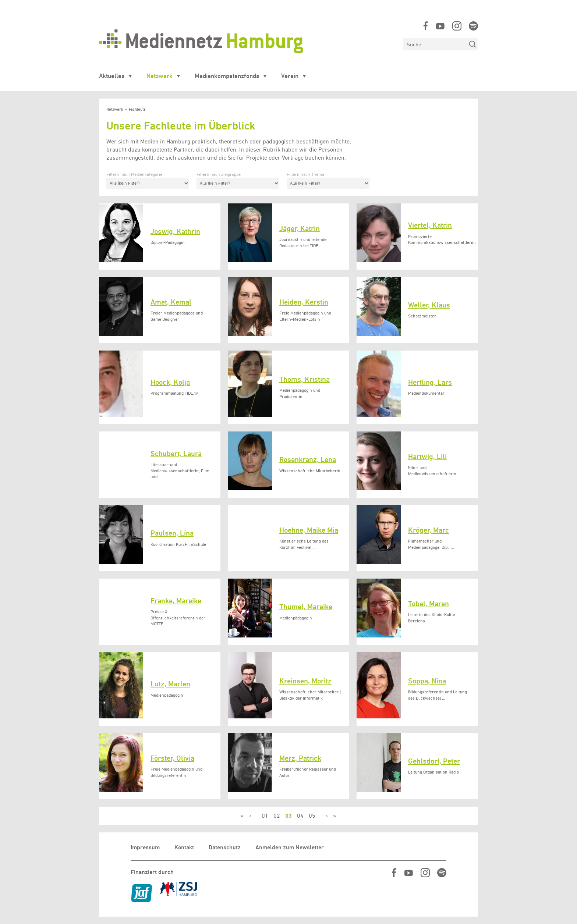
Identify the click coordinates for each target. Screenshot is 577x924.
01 (265, 816)
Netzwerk (160, 76)
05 (312, 816)
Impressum (145, 847)
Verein (290, 76)
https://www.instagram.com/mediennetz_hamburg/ (457, 26)
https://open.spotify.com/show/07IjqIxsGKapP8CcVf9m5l (473, 26)
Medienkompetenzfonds (227, 76)
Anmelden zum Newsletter (290, 847)
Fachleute (137, 109)
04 (300, 816)
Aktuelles (112, 76)
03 (288, 816)
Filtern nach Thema (305, 174)
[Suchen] (435, 44)
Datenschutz (225, 847)
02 (277, 816)
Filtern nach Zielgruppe (219, 174)
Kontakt (184, 847)
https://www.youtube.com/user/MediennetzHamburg (440, 26)
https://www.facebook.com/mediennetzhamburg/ (426, 26)
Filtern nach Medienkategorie (134, 174)
